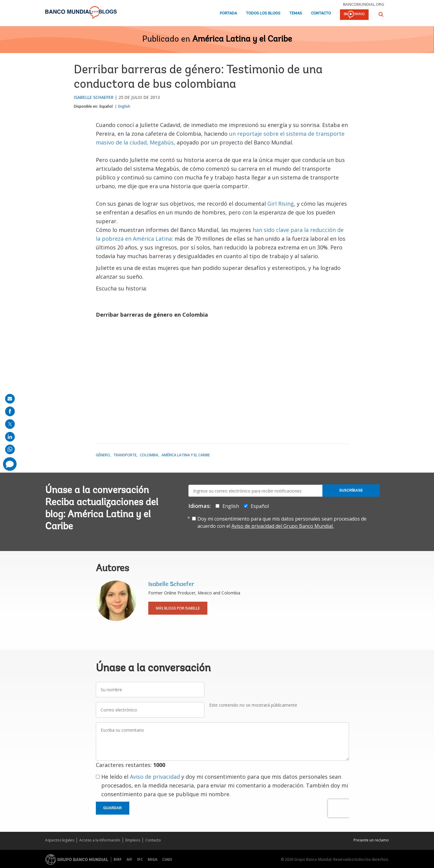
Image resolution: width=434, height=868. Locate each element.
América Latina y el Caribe (242, 40)
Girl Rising (281, 204)
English (124, 106)
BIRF (118, 859)
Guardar (113, 808)
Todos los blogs (263, 13)
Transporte (125, 455)
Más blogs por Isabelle (178, 608)
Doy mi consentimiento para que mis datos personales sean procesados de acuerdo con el (282, 522)
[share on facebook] (10, 411)
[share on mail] (10, 399)
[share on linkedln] (10, 437)
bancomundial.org (364, 4)
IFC (140, 859)
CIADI (167, 859)
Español (106, 106)
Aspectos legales (60, 840)
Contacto (321, 13)
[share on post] (10, 424)
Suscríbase (351, 490)
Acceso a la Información (100, 840)
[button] (381, 14)
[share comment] (10, 464)
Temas (296, 13)
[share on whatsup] (10, 449)
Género (103, 455)
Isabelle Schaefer (94, 97)
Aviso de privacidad (155, 777)
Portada (228, 13)
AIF (129, 859)
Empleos (133, 840)
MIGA (153, 859)
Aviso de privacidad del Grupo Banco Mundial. (283, 526)
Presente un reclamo (371, 840)
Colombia (149, 455)
